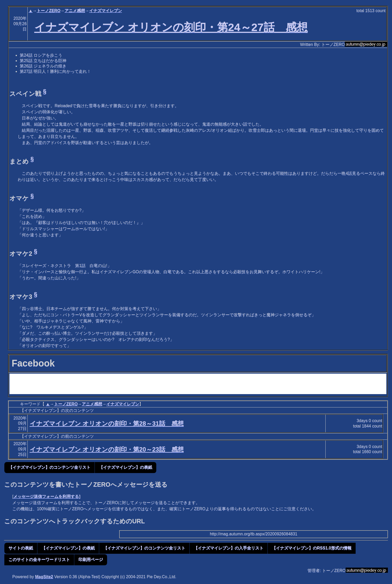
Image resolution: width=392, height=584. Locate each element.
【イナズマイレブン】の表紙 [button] (126, 467)
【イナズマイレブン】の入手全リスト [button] (229, 548)
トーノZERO (48, 11)
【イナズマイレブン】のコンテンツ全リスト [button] (49, 467)
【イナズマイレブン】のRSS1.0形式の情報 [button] (312, 548)
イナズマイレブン (106, 11)
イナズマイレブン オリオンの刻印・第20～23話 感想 (107, 449)
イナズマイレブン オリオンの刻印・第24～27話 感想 (171, 27)
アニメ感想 (75, 11)
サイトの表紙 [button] (21, 548)
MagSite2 (44, 577)
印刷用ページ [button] (91, 560)
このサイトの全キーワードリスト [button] (39, 560)
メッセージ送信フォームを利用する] (47, 496)
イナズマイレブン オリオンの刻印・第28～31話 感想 (107, 423)
